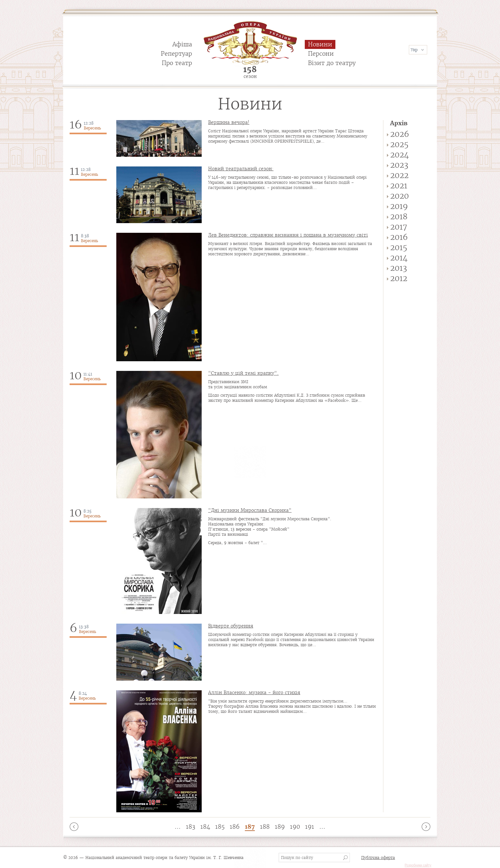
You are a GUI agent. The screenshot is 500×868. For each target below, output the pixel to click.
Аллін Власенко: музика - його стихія (254, 693)
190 (295, 827)
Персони (321, 54)
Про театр (177, 63)
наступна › (426, 827)
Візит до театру (332, 63)
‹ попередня (74, 827)
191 (310, 827)
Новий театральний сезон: (241, 169)
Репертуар (176, 54)
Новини (320, 44)
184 (205, 827)
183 (191, 827)
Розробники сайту (418, 865)
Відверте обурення (231, 626)
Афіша (182, 44)
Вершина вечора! (229, 122)
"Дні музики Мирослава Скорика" (250, 510)
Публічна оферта (378, 858)
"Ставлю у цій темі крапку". (243, 373)
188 (265, 827)
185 (220, 827)
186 (235, 827)
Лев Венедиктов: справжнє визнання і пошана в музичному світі (288, 235)
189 (280, 827)
